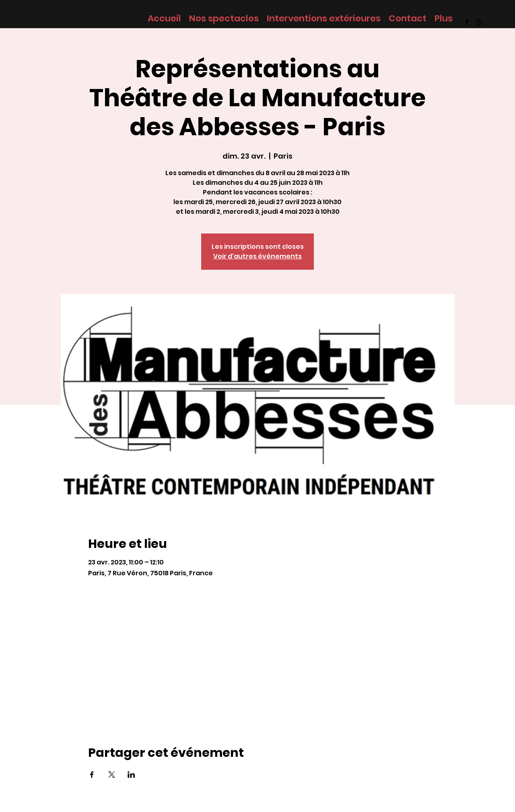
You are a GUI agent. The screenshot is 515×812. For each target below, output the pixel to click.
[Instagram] (479, 22)
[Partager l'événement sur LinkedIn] (131, 775)
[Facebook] (467, 22)
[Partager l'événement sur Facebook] (92, 775)
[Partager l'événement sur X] (112, 775)
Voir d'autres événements (257, 256)
